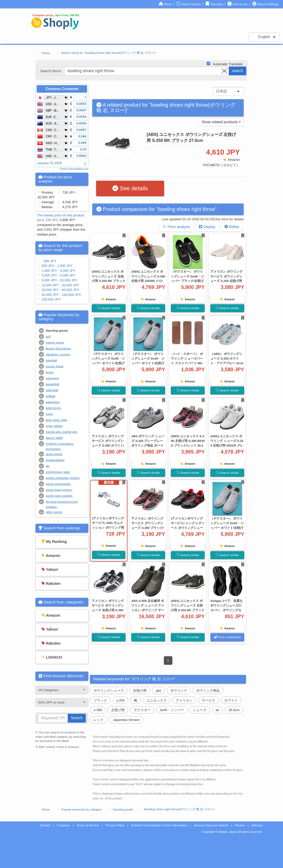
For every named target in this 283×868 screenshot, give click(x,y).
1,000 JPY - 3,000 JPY (59, 271)
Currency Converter (62, 89)
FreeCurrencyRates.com (74, 169)
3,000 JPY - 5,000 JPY (59, 275)
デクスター (142, 710)
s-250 (121, 700)
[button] (224, 72)
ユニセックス (157, 700)
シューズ (200, 710)
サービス (209, 700)
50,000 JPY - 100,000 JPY (61, 295)
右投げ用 (140, 691)
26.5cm (234, 710)
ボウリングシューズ (109, 691)
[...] (147, 71)
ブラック (100, 700)
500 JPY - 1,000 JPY (57, 266)
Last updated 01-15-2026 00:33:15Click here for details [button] (203, 219)
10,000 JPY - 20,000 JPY (60, 285)
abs (158, 691)
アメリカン (184, 700)
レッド (99, 720)
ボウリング (179, 691)
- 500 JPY (49, 261)
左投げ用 (118, 710)
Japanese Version (126, 720)
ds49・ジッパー (172, 710)
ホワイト (231, 700)
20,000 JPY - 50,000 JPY (60, 290)
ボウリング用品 (208, 691)
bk (218, 710)
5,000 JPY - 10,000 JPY (60, 280)
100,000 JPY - (52, 299)
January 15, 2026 (49, 163)
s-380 (98, 710)
